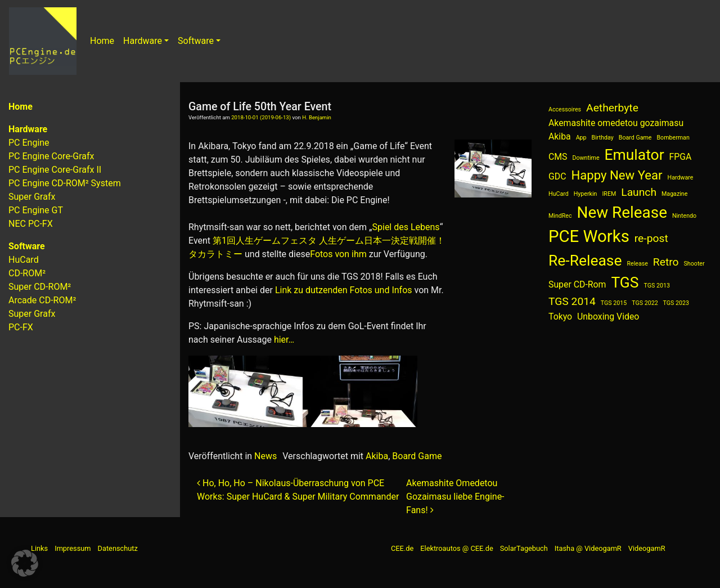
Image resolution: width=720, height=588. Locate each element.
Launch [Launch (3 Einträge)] (639, 192)
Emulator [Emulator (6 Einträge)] (634, 154)
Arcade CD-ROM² (42, 300)
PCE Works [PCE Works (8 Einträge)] (589, 236)
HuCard (24, 260)
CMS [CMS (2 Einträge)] (558, 157)
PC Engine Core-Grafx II (55, 170)
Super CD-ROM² (40, 287)
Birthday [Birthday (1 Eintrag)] (603, 138)
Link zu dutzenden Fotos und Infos (344, 290)
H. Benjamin (317, 117)
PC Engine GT (36, 210)
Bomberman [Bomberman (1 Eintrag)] (673, 138)
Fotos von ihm (338, 254)
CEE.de (402, 548)
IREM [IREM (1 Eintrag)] (609, 194)
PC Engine (29, 143)
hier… (284, 340)
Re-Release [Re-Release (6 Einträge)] (585, 260)
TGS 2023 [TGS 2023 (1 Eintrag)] (676, 303)
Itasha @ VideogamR (588, 548)
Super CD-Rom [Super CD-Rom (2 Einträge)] (577, 284)
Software (196, 41)
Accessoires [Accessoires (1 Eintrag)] (565, 109)
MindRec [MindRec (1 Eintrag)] (560, 216)
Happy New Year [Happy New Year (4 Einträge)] (616, 175)
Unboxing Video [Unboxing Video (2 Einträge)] (608, 317)
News (265, 456)
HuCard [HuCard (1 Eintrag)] (559, 194)
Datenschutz (118, 548)
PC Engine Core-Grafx (51, 156)
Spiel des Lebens (406, 227)
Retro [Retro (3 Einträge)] (666, 262)
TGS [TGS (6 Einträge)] (625, 282)
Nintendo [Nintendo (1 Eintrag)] (684, 216)
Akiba (377, 456)
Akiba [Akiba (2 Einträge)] (560, 136)
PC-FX (21, 327)
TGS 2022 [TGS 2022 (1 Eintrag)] (645, 303)
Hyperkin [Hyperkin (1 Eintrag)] (586, 194)
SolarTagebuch (524, 548)
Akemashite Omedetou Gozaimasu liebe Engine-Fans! (455, 497)
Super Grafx (32, 197)
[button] (25, 563)
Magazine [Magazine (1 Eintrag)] (674, 194)
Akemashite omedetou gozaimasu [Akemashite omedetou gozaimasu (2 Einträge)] (616, 123)
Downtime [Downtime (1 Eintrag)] (586, 158)
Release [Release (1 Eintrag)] (637, 264)
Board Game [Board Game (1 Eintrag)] (635, 138)
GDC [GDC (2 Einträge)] (557, 176)
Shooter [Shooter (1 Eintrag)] (694, 264)
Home (102, 41)
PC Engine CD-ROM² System (65, 183)
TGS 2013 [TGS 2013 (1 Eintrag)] (657, 286)
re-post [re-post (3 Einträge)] (651, 238)
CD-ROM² (27, 273)
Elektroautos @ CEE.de (456, 548)
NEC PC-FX (31, 224)
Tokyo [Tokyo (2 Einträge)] (560, 317)
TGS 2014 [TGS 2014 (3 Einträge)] (572, 301)
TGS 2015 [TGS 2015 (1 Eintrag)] (614, 303)
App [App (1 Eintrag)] (581, 138)
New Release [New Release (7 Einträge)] (622, 212)
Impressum (73, 548)
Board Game (417, 456)
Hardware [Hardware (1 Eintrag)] (681, 178)
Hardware (143, 41)
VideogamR (647, 548)
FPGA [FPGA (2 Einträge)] (681, 157)
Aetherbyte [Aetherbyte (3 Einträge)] (612, 108)
